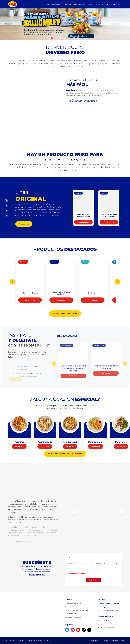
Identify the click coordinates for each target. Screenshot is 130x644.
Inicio (47, 4)
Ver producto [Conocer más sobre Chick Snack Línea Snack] (93, 300)
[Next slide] (117, 282)
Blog (90, 4)
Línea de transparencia (73, 603)
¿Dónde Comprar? (113, 4)
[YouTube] (78, 630)
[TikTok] (84, 630)
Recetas (68, 4)
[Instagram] (73, 630)
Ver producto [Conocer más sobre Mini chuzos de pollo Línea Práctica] (30, 300)
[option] (65, 24)
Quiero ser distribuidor (105, 624)
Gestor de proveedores (106, 627)
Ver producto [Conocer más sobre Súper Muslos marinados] (83, 222)
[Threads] (89, 630)
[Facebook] (67, 630)
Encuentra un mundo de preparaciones (65, 454)
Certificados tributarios (73, 617)
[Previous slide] (13, 282)
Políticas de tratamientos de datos (77, 610)
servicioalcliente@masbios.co (108, 610)
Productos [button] (56, 4)
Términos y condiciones (73, 607)
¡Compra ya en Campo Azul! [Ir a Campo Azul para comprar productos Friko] (65, 313)
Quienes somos (79, 4)
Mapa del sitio (95, 640)
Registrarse (93, 577)
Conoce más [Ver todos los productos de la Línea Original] (24, 224)
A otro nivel (99, 4)
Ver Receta (19, 447)
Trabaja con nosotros (105, 620)
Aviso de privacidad (72, 614)
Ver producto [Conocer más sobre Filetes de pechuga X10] (109, 222)
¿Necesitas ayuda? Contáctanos (113, 640)
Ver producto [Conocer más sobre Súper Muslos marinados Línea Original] (61, 300)
